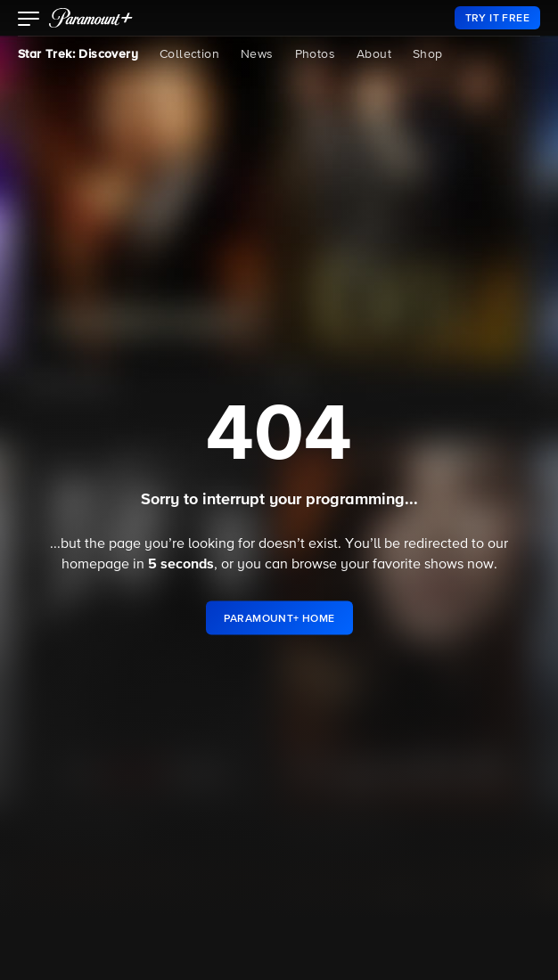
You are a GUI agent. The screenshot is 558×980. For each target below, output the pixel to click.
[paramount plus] (91, 18)
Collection (189, 54)
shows (444, 565)
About (374, 54)
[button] (29, 20)
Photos (315, 54)
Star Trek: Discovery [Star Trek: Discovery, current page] (78, 54)
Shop (428, 54)
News (257, 54)
